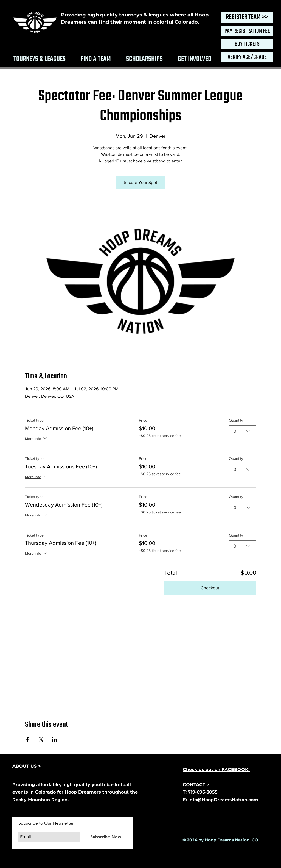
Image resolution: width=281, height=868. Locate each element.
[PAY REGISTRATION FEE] (247, 31)
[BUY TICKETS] (247, 44)
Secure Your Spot (140, 182)
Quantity (236, 420)
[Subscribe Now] (106, 837)
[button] (40, 58)
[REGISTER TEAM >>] (247, 17)
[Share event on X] (41, 739)
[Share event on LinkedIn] (54, 739)
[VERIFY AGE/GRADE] (247, 57)
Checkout (210, 588)
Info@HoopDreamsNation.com (223, 800)
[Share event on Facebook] (28, 739)
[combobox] (243, 431)
